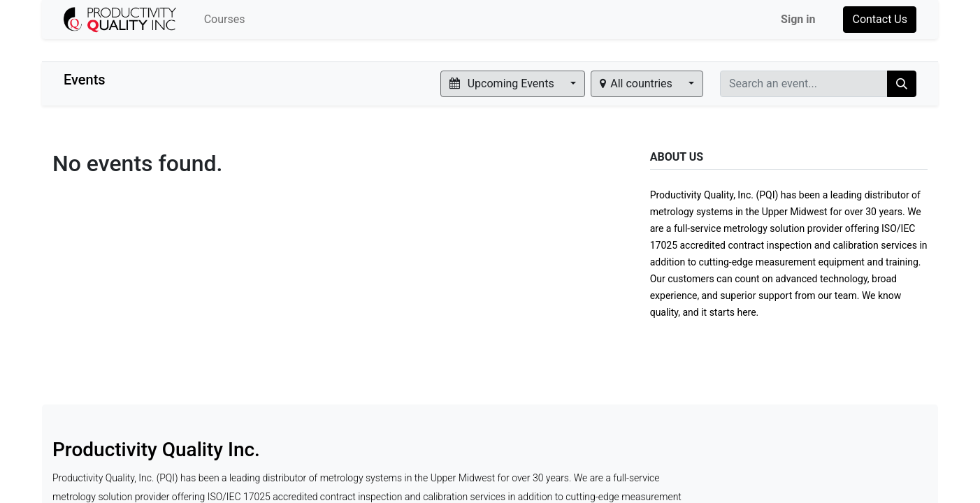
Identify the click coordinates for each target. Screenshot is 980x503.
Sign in (798, 19)
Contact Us (880, 19)
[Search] (902, 84)
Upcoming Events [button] (503, 83)
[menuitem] (225, 20)
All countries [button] (637, 83)
